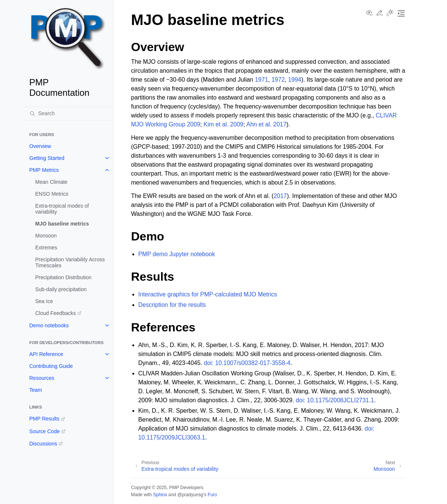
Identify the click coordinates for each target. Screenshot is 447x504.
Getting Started (47, 158)
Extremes (46, 248)
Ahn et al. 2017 (267, 124)
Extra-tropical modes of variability (62, 209)
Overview (40, 146)
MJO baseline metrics (62, 224)
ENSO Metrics (52, 194)
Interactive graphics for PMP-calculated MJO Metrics (208, 294)
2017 (280, 196)
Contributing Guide (51, 366)
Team (36, 390)
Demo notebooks (49, 325)
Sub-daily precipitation (61, 289)
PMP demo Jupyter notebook (177, 254)
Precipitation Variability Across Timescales (70, 262)
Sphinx (160, 495)
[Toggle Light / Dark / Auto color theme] (390, 13)
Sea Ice (44, 301)
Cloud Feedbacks (56, 313)
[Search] (68, 113)
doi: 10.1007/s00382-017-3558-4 (247, 363)
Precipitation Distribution (64, 277)
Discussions (43, 444)
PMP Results (45, 419)
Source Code (45, 431)
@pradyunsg (190, 495)
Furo (212, 495)
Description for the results (172, 305)
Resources (42, 378)
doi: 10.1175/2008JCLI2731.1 (335, 400)
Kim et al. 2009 (223, 124)
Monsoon (46, 236)
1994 (295, 80)
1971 (262, 80)
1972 (278, 80)
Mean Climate (51, 182)
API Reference (46, 354)
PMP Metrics (44, 170)
